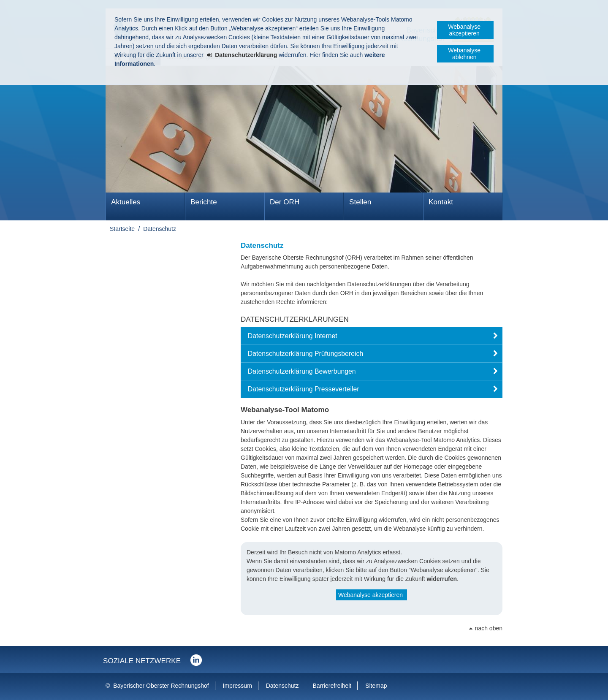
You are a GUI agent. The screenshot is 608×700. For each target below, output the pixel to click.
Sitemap (376, 686)
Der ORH (285, 202)
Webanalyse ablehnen (464, 54)
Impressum (237, 686)
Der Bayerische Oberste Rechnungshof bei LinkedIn (196, 660)
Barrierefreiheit (332, 686)
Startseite (122, 229)
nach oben (489, 628)
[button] (372, 336)
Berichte (204, 202)
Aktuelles (126, 202)
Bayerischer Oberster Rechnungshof (161, 686)
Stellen (360, 202)
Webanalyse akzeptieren (464, 30)
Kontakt (441, 202)
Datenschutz (160, 229)
